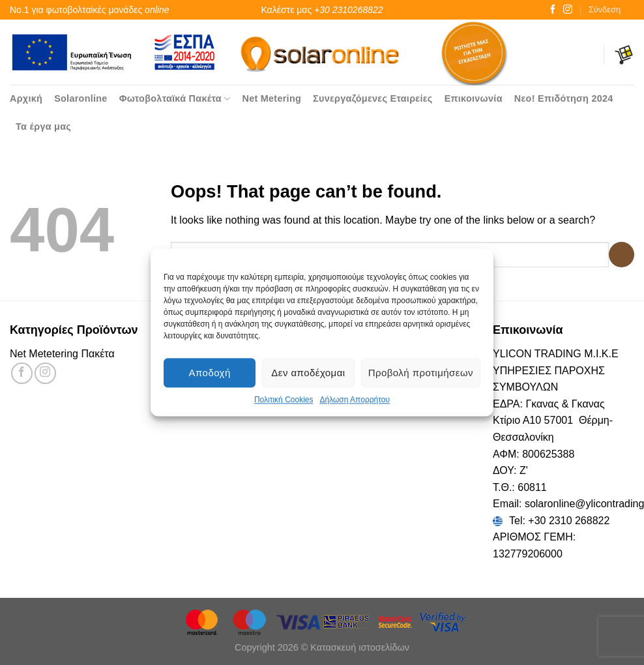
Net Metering (271, 98)
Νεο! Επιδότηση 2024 (564, 98)
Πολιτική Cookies (284, 400)
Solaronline (81, 98)
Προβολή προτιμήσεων (421, 373)
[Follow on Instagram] (568, 10)
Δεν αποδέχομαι (308, 373)
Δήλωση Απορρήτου (355, 400)
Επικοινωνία (474, 98)
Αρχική (26, 98)
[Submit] (622, 255)
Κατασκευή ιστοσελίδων (360, 647)
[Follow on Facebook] (553, 10)
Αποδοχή (210, 373)
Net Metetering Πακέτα (62, 354)
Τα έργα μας (43, 126)
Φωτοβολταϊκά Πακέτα (175, 99)
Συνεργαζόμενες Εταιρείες (373, 98)
